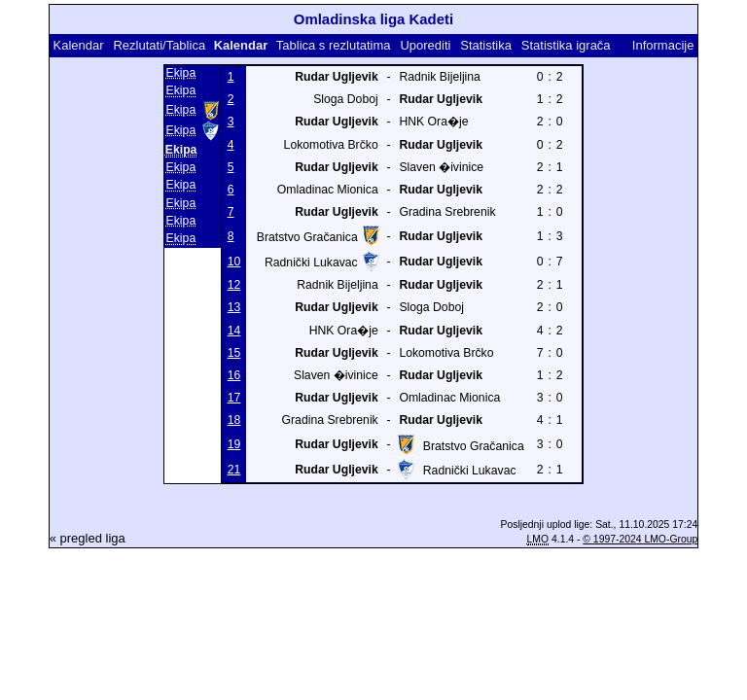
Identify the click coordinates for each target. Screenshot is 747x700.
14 (234, 331)
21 (234, 470)
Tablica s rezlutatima (334, 45)
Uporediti (425, 45)
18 (234, 420)
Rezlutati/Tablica (159, 45)
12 (234, 285)
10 (234, 262)
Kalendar (79, 45)
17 (234, 398)
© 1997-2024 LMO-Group (640, 539)
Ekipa (181, 73)
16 (234, 375)
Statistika (486, 45)
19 (234, 444)
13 (234, 307)
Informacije (663, 45)
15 (234, 353)
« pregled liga (88, 538)
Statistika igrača (566, 45)
